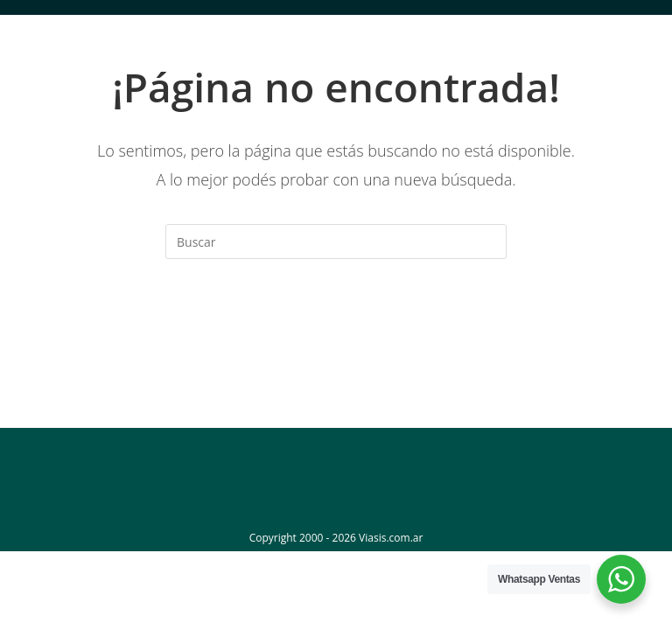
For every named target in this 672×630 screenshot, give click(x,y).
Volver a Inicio (336, 330)
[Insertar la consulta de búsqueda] (336, 241)
